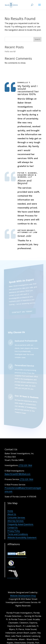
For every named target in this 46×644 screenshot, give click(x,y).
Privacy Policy (14, 531)
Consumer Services (16, 518)
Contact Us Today (22, 312)
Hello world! (10, 51)
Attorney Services (16, 521)
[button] (39, 6)
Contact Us (13, 528)
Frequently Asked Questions (20, 524)
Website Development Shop (23, 596)
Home (10, 511)
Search (37, 39)
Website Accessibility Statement (22, 538)
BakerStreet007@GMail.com (17, 474)
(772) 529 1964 (25, 465)
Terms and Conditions (18, 534)
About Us (12, 514)
